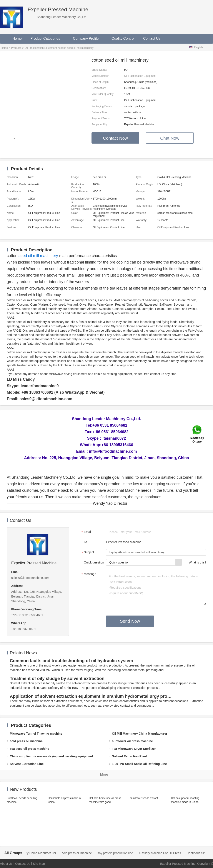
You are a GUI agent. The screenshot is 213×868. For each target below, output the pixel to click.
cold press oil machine (81, 853)
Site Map (39, 864)
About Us (6, 864)
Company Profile (88, 38)
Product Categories (47, 38)
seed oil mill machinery (38, 256)
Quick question (94, 562)
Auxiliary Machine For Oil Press (164, 853)
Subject (87, 553)
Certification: (99, 88)
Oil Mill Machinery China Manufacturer (35, 853)
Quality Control (123, 38)
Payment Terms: (101, 118)
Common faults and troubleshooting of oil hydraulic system (71, 661)
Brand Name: (99, 70)
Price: (95, 100)
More (104, 774)
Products (16, 48)
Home (17, 38)
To (86, 542)
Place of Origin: (100, 82)
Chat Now (170, 138)
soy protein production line (120, 853)
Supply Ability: (100, 124)
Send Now (130, 621)
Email (86, 532)
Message (88, 574)
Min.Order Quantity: (103, 94)
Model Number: (100, 76)
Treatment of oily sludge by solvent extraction (57, 678)
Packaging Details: (102, 106)
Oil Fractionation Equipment (41, 48)
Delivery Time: (100, 112)
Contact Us (152, 38)
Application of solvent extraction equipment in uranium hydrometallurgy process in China (92, 696)
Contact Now (116, 138)
